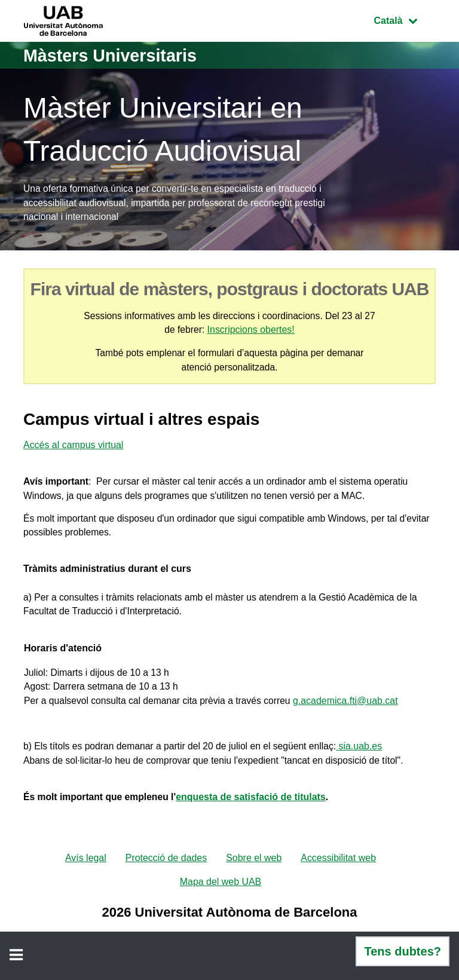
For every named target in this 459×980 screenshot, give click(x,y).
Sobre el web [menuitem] (254, 870)
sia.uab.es (366, 757)
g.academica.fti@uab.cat (351, 710)
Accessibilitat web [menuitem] (339, 870)
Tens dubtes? (403, 951)
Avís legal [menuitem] (85, 870)
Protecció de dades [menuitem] (166, 870)
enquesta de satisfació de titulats (255, 809)
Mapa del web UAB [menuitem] (221, 894)
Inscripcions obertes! (251, 331)
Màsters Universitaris (114, 55)
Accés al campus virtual (74, 448)
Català (405, 19)
